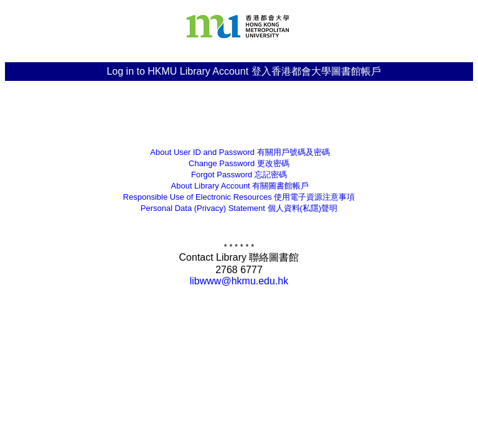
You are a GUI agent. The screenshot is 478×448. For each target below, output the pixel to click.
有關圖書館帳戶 (239, 186)
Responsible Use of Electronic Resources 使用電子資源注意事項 (239, 197)
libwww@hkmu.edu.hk (239, 281)
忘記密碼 (239, 175)
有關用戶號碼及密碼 (239, 152)
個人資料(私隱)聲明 (239, 208)
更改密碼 (239, 163)
